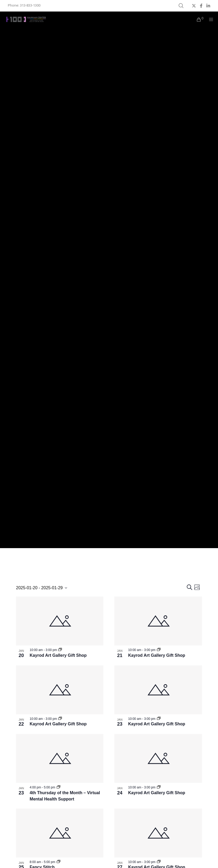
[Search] (181, 6)
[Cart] (197, 19)
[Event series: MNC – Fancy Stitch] (59, 862)
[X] (194, 6)
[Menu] (209, 19)
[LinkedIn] (208, 6)
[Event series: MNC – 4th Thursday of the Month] (59, 787)
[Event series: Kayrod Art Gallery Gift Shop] (60, 650)
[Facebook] (201, 6)
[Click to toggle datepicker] (42, 588)
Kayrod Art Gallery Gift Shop (58, 655)
